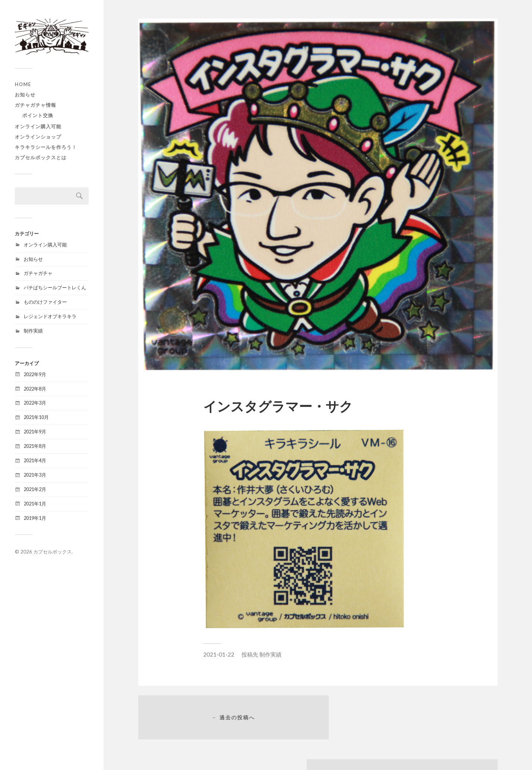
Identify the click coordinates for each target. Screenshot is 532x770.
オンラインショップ (38, 137)
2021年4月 (35, 460)
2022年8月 (35, 389)
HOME (23, 84)
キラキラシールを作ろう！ (46, 147)
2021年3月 (35, 475)
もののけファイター (45, 302)
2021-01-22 (219, 654)
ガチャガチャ (38, 273)
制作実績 (33, 331)
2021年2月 (35, 489)
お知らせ (25, 95)
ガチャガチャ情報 (35, 105)
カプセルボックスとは (41, 157)
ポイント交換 (38, 115)
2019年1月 (35, 518)
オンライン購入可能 (38, 126)
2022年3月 (35, 403)
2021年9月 (35, 432)
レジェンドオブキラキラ (50, 316)
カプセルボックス (52, 552)
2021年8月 (35, 446)
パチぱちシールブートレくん (55, 287)
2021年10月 (36, 417)
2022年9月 (35, 374)
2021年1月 (35, 504)
